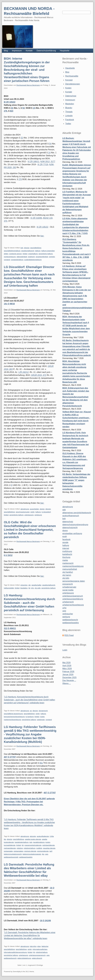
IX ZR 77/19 (43, 164)
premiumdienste (43, 851)
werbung (66, 617)
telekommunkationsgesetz (32, 854)
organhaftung (33, 254)
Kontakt (29, 51)
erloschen (24, 585)
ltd (29, 588)
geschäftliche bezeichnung (13, 714)
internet (66, 548)
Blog (6, 51)
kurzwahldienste (10, 845)
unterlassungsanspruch (37, 955)
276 (6, 111)
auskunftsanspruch (71, 516)
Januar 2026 (68, 675)
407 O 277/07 (10, 757)
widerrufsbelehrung (24, 958)
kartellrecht (67, 554)
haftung (38, 251)
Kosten (68, 88)
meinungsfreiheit (70, 569)
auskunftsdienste (43, 836)
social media (68, 590)
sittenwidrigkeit (22, 257)
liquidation (24, 588)
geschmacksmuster (23, 512)
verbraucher (68, 614)
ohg (32, 588)
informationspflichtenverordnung (15, 952)
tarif (51, 851)
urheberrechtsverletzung (73, 605)
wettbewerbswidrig (26, 857)
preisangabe (8, 851)
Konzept (69, 80)
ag (31, 711)
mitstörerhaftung (30, 848)
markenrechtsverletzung (12, 720)
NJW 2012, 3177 (48, 162)
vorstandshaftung (17, 260)
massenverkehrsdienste (33, 845)
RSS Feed (69, 635)
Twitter (68, 124)
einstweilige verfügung (72, 533)
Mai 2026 (66, 663)
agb (64, 510)
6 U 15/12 (8, 555)
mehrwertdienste (10, 848)
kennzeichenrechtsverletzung (14, 717)
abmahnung (25, 509)
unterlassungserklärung (73, 599)
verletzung (38, 515)
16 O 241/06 (45, 921)
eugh (65, 536)
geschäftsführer (36, 248)
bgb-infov (33, 946)
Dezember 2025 (69, 677)
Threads (69, 112)
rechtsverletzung (10, 257)
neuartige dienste (49, 848)
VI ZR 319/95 (36, 218)
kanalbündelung (39, 842)
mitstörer (20, 848)
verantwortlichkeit (42, 257)
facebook (66, 539)
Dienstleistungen (73, 84)
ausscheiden (34, 509)
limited (25, 254)
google (65, 542)
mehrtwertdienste (48, 845)
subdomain (41, 720)
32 (12, 108)
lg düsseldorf (46, 512)
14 (34, 108)
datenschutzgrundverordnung (75, 525)
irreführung (67, 551)
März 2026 (67, 669)
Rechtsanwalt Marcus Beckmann (28, 85)
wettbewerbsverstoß (11, 857)
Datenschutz (71, 96)
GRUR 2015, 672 (39, 375)
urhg (64, 608)
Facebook (70, 120)
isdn (31, 842)
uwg (47, 854)
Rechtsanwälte (72, 76)
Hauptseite (65, 51)
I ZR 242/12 (23, 372)
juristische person (16, 254)
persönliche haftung (46, 254)
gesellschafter (36, 585)
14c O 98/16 (9, 304)
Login (65, 650)
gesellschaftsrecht (28, 251)
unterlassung (29, 515)
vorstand (7, 260)
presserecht (68, 584)
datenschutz (68, 522)
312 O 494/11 (10, 628)
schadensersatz (69, 587)
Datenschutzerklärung (46, 51)
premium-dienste (30, 851)
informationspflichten (40, 949)
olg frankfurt (68, 572)
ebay (39, 946)
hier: (42, 236)
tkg (43, 854)
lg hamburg (30, 717)
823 (12, 111)
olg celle (38, 588)
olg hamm (67, 575)
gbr (29, 585)
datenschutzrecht (70, 528)
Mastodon (70, 104)
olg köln (66, 578)
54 (23, 108)
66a (41, 763)
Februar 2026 (68, 672)
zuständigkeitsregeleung (33, 260)
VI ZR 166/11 (33, 162)
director (27, 248)
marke (42, 717)
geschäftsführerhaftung (12, 251)
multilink (39, 848)
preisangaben (18, 851)
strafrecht (31, 257)
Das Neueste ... (69, 680)
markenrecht (68, 563)
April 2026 (67, 666)
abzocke (33, 836)
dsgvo (65, 531)
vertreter (52, 257)
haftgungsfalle (9, 588)
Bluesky (69, 108)
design (42, 509)
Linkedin (69, 116)
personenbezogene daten (74, 581)
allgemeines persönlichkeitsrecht (77, 513)
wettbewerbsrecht (10, 958)
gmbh (32, 512)
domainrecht (43, 711)
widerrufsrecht (37, 958)
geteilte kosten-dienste (33, 839)
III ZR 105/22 (10, 102)
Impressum (17, 51)
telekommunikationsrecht (13, 854)
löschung (66, 557)
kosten (48, 842)
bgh (22, 248)
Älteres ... (67, 683)
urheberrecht (68, 602)
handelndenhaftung (22, 842)
